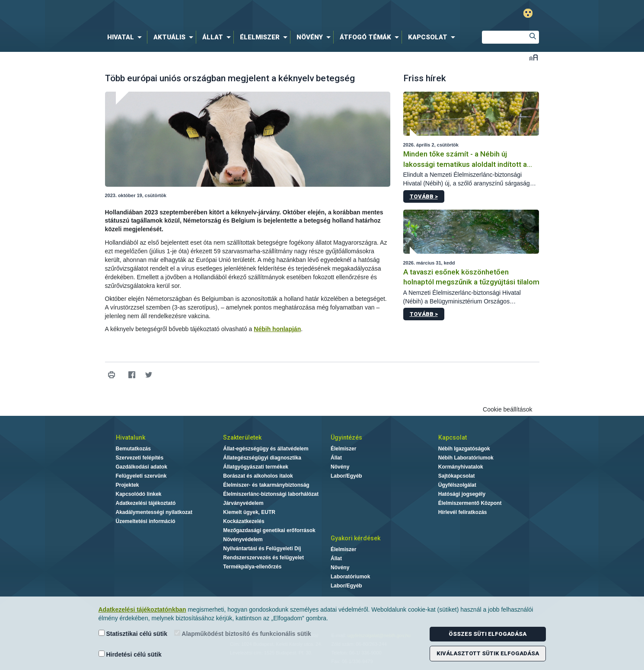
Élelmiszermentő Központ (470, 503)
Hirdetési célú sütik (130, 654)
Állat (336, 458)
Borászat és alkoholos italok (258, 476)
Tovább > (424, 196)
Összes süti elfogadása (488, 634)
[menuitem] (126, 37)
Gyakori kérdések (355, 538)
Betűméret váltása (534, 57)
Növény (340, 467)
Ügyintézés (346, 437)
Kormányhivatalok (461, 467)
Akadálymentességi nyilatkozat (154, 512)
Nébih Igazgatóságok (464, 449)
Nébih (230, 14)
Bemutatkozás (133, 449)
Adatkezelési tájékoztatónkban (142, 609)
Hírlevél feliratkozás (463, 512)
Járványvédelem (243, 503)
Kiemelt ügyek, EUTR (249, 512)
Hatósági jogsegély (462, 494)
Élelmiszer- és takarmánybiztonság (266, 485)
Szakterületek (242, 437)
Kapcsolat (453, 437)
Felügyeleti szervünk (141, 476)
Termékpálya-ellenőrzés (252, 567)
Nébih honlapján (277, 329)
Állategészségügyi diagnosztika (262, 458)
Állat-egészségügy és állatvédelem (266, 449)
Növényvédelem (243, 539)
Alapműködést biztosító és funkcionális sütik (243, 633)
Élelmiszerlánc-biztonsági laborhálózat (271, 494)
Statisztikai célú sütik (133, 633)
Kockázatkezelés (244, 521)
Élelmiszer (343, 449)
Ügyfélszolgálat (457, 485)
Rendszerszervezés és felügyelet (263, 558)
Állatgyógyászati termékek (256, 467)
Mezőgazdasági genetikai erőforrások (269, 530)
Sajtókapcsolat (457, 476)
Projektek (128, 485)
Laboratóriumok (350, 577)
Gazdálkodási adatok (142, 467)
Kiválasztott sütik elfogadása (488, 653)
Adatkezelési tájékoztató (146, 503)
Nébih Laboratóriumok (466, 458)
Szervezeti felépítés (140, 458)
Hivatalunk (131, 437)
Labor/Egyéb (346, 476)
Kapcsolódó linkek (139, 494)
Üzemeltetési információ (146, 521)
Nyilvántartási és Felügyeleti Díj (262, 549)
